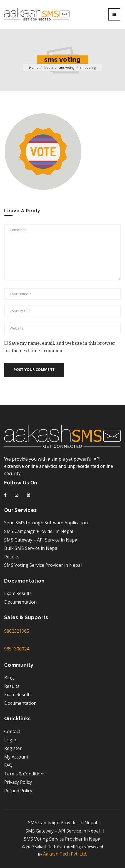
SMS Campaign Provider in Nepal (39, 531)
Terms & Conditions (25, 774)
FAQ (8, 765)
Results (12, 557)
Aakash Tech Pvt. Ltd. (65, 854)
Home (34, 67)
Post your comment (34, 369)
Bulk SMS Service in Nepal (31, 548)
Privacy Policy (18, 782)
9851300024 (17, 649)
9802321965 (17, 631)
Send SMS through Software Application (46, 523)
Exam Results (18, 593)
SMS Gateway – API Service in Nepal (41, 540)
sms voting (67, 67)
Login (10, 740)
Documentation (20, 602)
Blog (9, 678)
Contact (12, 731)
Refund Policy (18, 791)
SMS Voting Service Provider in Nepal (43, 565)
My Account (16, 757)
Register (13, 748)
